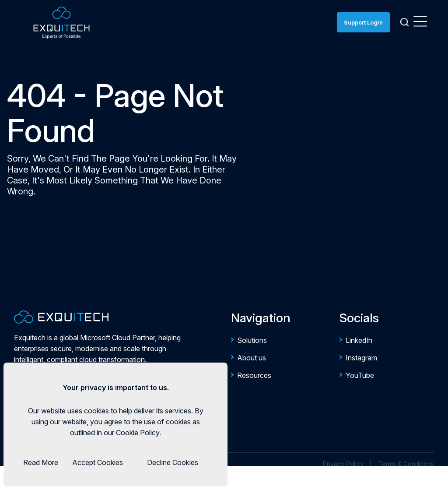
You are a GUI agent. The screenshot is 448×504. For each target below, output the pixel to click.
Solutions (252, 340)
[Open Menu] (420, 22)
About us (252, 358)
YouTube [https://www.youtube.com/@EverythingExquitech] (360, 375)
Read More (41, 462)
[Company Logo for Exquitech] (61, 317)
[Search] (405, 22)
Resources (254, 375)
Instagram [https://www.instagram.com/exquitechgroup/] (361, 358)
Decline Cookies (173, 462)
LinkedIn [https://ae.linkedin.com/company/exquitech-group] (359, 340)
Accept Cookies (98, 462)
